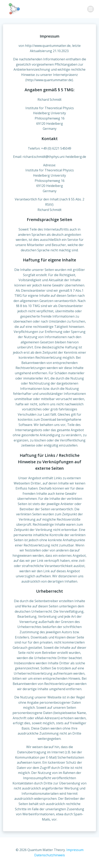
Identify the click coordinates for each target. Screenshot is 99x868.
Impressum (75, 850)
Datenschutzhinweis (50, 855)
